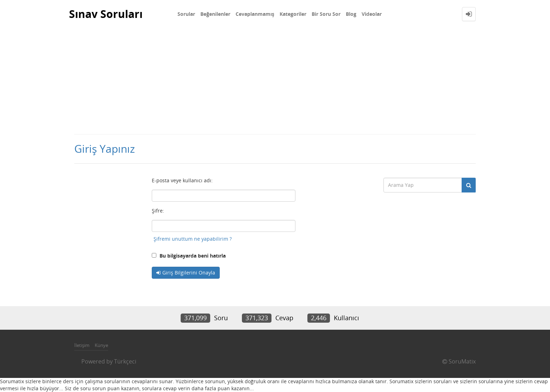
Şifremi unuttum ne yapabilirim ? (193, 239)
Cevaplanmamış (255, 14)
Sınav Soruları (106, 14)
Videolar (372, 14)
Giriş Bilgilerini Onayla (189, 273)
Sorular (186, 14)
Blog (351, 14)
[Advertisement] (275, 81)
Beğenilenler (215, 14)
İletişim (82, 345)
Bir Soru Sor (326, 14)
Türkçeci (125, 361)
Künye (101, 345)
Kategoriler (293, 14)
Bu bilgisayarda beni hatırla (189, 256)
